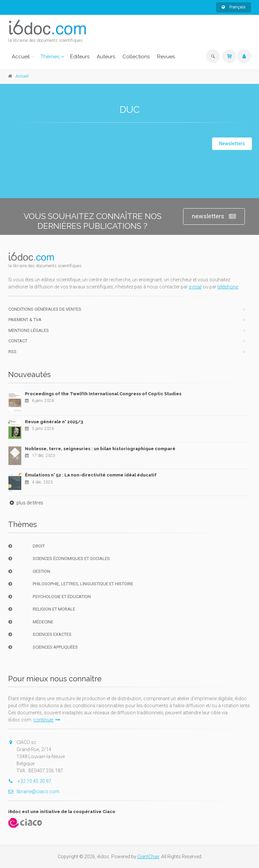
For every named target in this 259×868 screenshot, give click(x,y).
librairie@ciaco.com (34, 792)
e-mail (195, 287)
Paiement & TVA (25, 320)
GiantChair (148, 857)
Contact (18, 341)
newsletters (214, 216)
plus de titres (26, 503)
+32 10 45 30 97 (30, 781)
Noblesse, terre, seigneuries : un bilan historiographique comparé (100, 449)
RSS (12, 352)
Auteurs (106, 57)
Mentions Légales (29, 330)
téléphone (228, 287)
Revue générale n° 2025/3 (54, 422)
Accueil (21, 57)
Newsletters (232, 144)
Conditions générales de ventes (45, 309)
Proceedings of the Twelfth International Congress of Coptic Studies (103, 394)
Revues (166, 57)
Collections (136, 57)
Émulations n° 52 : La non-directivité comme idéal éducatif (91, 475)
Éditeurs (80, 57)
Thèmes (50, 57)
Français (234, 7)
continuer (47, 720)
